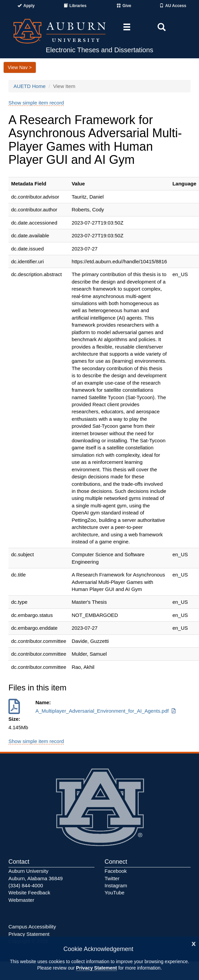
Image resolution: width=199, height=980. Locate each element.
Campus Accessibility (32, 927)
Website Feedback (29, 893)
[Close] (194, 943)
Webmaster (21, 900)
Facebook (116, 871)
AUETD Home (30, 86)
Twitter (112, 878)
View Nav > (20, 67)
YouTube (115, 893)
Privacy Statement (96, 968)
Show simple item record (36, 103)
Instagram (116, 885)
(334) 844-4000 (26, 885)
